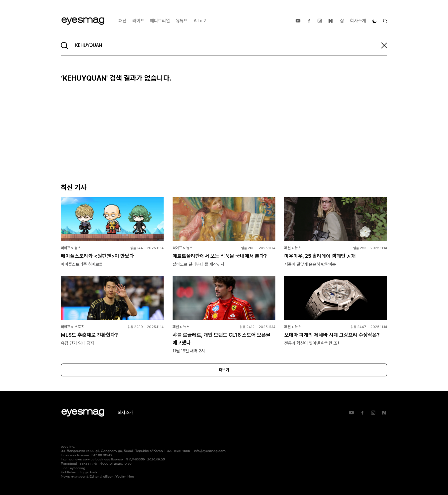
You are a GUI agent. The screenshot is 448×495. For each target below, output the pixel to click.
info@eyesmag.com (210, 451)
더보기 (224, 370)
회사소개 (358, 21)
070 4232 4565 (178, 451)
